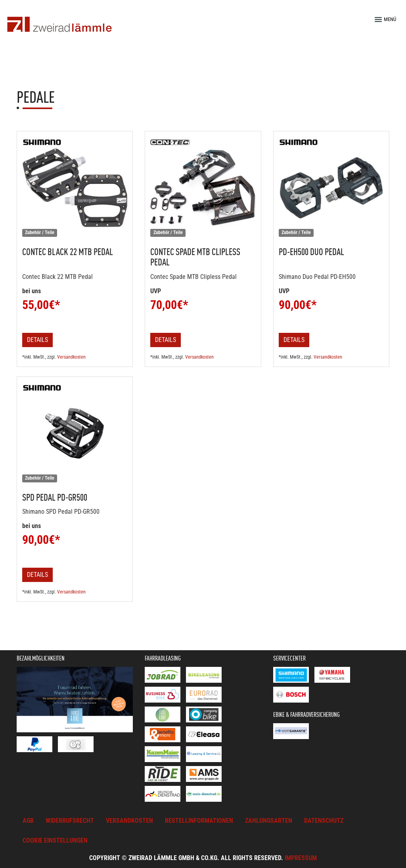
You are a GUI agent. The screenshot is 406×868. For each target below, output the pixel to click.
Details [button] (37, 340)
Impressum (301, 858)
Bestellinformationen (199, 821)
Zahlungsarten (269, 821)
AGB (28, 821)
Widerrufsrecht (70, 821)
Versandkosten (71, 357)
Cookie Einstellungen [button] (55, 840)
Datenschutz (324, 821)
